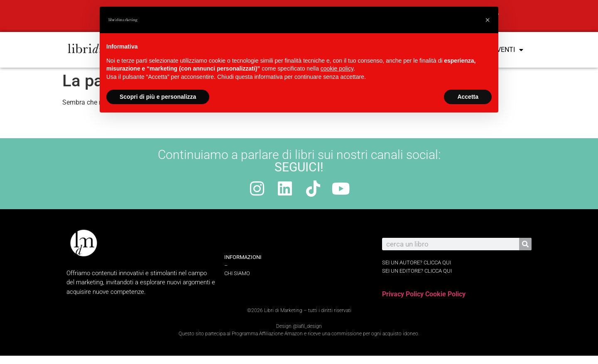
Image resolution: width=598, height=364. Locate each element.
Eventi (508, 50)
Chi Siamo (237, 273)
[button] (488, 20)
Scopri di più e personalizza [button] (158, 97)
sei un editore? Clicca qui (417, 271)
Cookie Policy (445, 294)
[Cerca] (525, 244)
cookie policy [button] (337, 68)
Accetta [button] (468, 97)
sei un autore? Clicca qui (417, 263)
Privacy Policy (403, 294)
